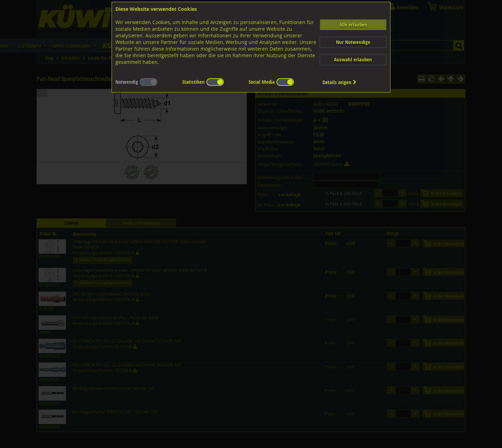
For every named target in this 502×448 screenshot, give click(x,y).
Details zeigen (340, 82)
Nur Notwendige (353, 42)
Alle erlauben (353, 25)
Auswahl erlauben (353, 59)
